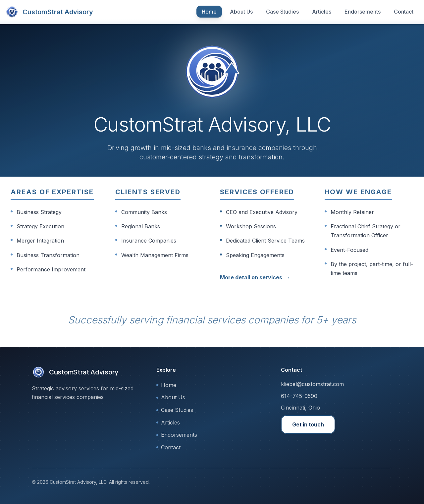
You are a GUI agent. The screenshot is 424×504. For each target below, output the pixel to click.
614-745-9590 (299, 396)
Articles (322, 12)
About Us (241, 12)
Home (209, 12)
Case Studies (282, 12)
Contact (404, 12)
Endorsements (363, 12)
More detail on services (255, 278)
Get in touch (308, 424)
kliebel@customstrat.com (312, 384)
